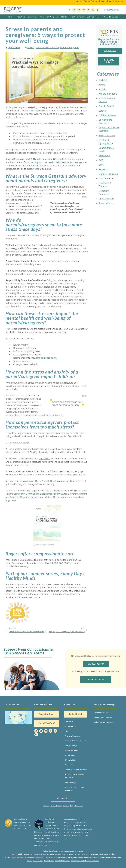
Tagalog (37, 854)
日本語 (101, 854)
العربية (69, 854)
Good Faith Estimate (62, 861)
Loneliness (44, 459)
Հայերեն (87, 854)
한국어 (43, 854)
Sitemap (103, 858)
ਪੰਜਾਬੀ (114, 854)
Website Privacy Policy (70, 858)
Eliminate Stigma (71, 783)
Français (107, 854)
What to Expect (71, 727)
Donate (103, 1)
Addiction (103, 80)
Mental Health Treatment (104, 717)
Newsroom (118, 1)
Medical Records (71, 746)
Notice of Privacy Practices (89, 858)
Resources (69, 765)
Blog (109, 1)
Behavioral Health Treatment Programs (46, 858)
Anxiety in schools (108, 94)
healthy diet (21, 449)
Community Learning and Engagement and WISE (39, 494)
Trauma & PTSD (106, 178)
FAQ (66, 731)
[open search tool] (69, 10)
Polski (74, 854)
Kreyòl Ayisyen (52, 854)
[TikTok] (74, 10)
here (23, 597)
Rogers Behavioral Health (20, 858)
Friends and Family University (76, 770)
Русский (62, 854)
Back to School (106, 106)
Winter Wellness (107, 203)
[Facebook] (88, 10)
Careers (79, 1)
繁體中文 (21, 854)
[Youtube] (84, 10)
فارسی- (80, 854)
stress (28, 193)
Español (14, 854)
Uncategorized (106, 199)
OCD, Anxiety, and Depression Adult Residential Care (52, 162)
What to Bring (70, 755)
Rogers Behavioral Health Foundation (74, 789)
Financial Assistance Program (76, 741)
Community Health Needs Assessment (85, 861)
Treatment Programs (102, 713)
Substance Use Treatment (104, 722)
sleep (26, 443)
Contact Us (69, 722)
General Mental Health (47, 48)
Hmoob (95, 854)
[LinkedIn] (79, 10)
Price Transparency (72, 751)
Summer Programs (69, 48)
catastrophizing (49, 358)
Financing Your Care (72, 736)
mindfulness (51, 471)
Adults (102, 85)
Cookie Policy (49, 861)
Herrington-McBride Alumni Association (75, 776)
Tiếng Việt (29, 854)
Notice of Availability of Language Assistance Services (63, 851)
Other (101, 165)
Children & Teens (107, 115)
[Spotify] (98, 10)
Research (103, 169)
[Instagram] (93, 10)
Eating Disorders (107, 135)
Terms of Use (38, 861)
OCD (101, 160)
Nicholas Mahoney (43, 159)
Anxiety (31, 48)
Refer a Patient (91, 1)
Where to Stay (70, 760)
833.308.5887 (112, 10)
